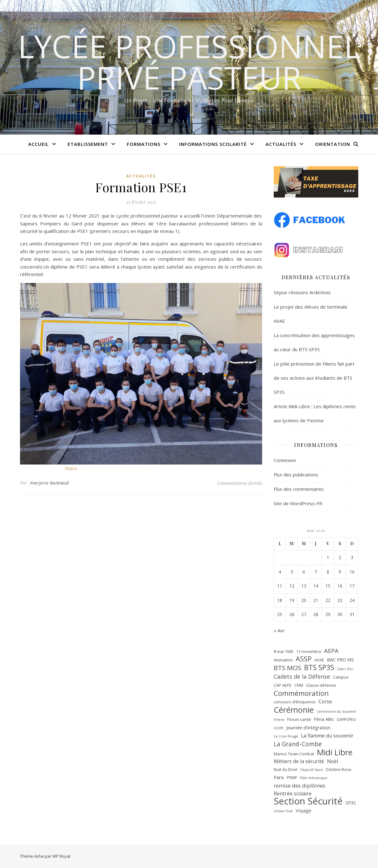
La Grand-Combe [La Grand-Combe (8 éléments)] (298, 744)
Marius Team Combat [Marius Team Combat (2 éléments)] (294, 754)
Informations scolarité (213, 144)
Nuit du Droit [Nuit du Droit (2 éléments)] (285, 769)
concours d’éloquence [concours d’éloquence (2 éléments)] (295, 702)
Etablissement (88, 144)
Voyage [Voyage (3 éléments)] (303, 810)
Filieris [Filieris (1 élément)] (279, 720)
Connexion (285, 460)
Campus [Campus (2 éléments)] (341, 677)
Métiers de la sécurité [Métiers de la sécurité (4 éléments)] (299, 761)
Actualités (281, 144)
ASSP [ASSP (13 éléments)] (304, 659)
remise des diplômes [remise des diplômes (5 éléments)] (300, 786)
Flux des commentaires (299, 489)
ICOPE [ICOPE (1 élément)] (279, 728)
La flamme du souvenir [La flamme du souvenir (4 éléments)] (327, 736)
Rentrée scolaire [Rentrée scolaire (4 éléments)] (293, 794)
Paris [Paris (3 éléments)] (279, 777)
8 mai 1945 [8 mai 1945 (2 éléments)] (284, 651)
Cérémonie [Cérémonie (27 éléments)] (294, 710)
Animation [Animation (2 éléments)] (283, 660)
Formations (144, 144)
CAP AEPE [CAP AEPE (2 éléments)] (283, 685)
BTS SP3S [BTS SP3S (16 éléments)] (319, 668)
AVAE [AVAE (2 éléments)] (319, 660)
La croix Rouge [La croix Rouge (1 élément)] (286, 736)
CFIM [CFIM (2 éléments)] (299, 685)
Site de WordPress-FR (298, 503)
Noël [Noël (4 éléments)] (332, 761)
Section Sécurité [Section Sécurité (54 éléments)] (308, 801)
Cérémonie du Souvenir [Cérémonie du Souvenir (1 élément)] (337, 711)
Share (71, 468)
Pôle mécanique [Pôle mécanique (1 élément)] (314, 778)
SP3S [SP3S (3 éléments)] (351, 803)
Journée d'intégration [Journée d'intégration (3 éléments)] (308, 727)
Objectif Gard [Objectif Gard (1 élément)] (311, 770)
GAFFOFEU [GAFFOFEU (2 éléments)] (346, 719)
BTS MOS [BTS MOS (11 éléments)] (287, 668)
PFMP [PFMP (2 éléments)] (292, 778)
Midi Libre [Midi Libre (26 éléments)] (335, 752)
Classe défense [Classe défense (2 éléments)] (321, 685)
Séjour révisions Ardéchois (302, 292)
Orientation (333, 144)
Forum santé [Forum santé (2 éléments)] (299, 719)
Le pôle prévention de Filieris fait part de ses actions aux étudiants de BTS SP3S (314, 378)
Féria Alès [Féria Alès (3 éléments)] (324, 719)
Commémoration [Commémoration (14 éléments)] (301, 693)
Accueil (39, 144)
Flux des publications (296, 475)
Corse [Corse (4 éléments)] (325, 701)
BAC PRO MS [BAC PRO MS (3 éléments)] (340, 660)
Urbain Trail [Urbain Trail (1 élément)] (283, 811)
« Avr (279, 630)
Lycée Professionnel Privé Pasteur (189, 62)
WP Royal (61, 856)
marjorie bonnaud (49, 483)
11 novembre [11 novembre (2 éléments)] (309, 651)
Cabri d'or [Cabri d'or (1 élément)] (345, 669)
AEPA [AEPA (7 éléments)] (331, 651)
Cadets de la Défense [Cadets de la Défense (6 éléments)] (302, 676)
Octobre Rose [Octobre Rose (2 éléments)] (338, 769)
